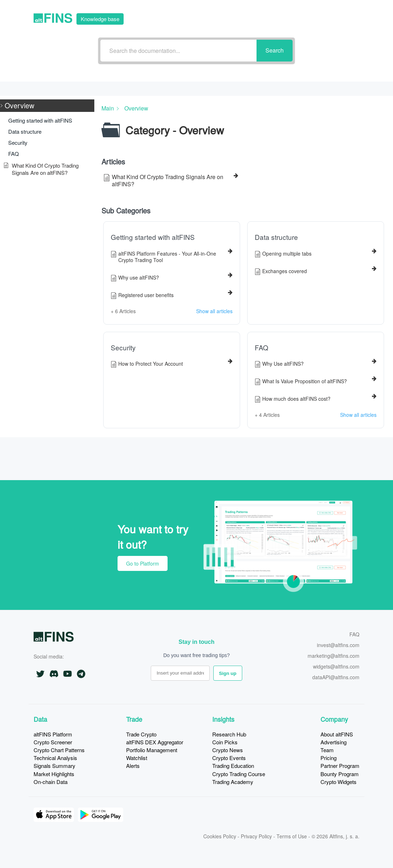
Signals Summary (54, 766)
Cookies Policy (220, 836)
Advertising (334, 742)
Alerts (133, 766)
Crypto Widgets (339, 782)
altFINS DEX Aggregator (155, 742)
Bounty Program (340, 774)
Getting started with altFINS (153, 237)
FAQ (262, 347)
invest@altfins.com (338, 645)
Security (123, 347)
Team (327, 750)
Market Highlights (54, 774)
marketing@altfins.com (334, 656)
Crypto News (228, 750)
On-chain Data (51, 782)
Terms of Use (292, 836)
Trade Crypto (141, 734)
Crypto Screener (53, 742)
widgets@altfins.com (336, 667)
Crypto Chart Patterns (59, 750)
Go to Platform (318, 18)
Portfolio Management (152, 750)
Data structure (276, 237)
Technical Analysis (55, 758)
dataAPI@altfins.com (336, 678)
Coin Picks (225, 742)
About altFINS (337, 734)
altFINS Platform (53, 734)
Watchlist (137, 758)
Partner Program (340, 766)
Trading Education (233, 766)
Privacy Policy (256, 836)
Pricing (329, 758)
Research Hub (229, 734)
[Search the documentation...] (178, 51)
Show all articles (214, 311)
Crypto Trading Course (239, 774)
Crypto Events (229, 758)
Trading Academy (233, 782)
